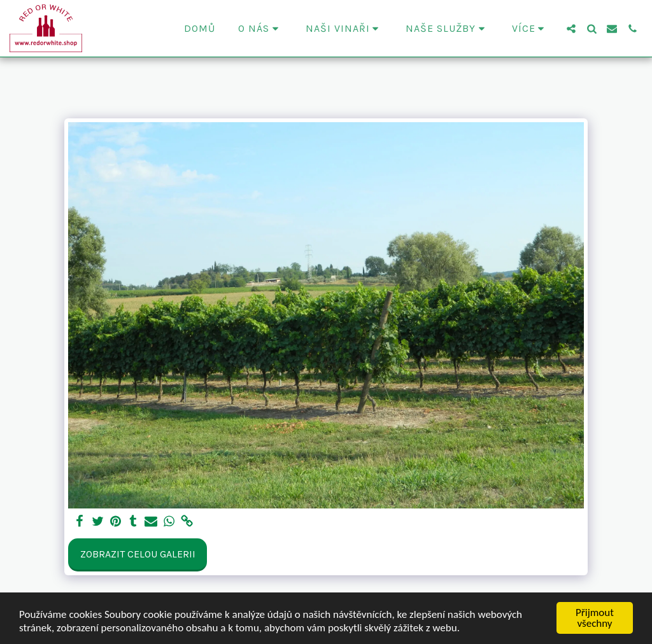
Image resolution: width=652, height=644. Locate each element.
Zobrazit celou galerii (138, 554)
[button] (260, 29)
